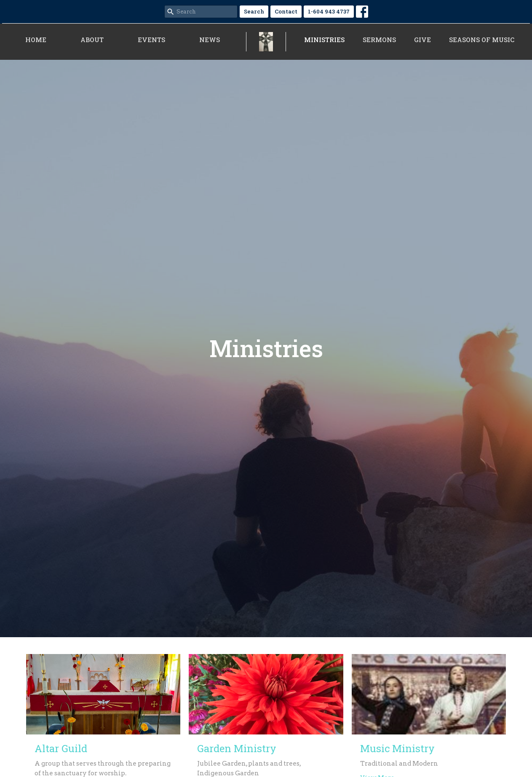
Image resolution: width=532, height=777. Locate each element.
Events (151, 40)
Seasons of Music (482, 40)
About (92, 40)
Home (36, 40)
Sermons (379, 40)
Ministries (324, 40)
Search (254, 11)
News (210, 40)
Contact (286, 11)
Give (422, 40)
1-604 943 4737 (329, 11)
